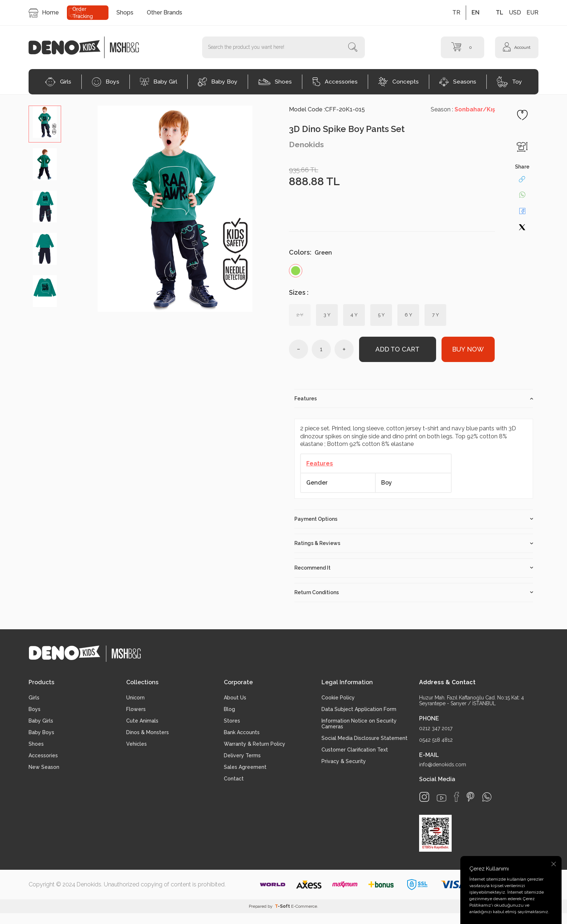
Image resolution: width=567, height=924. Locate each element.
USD (515, 12)
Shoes (275, 82)
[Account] (517, 47)
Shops (125, 12)
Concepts (398, 82)
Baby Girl (159, 82)
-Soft (283, 906)
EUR (532, 12)
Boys (106, 82)
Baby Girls (41, 721)
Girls (58, 82)
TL (500, 12)
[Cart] (462, 47)
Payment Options (414, 519)
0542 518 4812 (436, 740)
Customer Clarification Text (355, 750)
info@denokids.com (443, 765)
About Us (235, 698)
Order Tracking (83, 13)
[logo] (68, 47)
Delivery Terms (242, 756)
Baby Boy (218, 82)
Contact (234, 779)
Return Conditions (414, 592)
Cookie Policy (338, 698)
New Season (44, 767)
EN (476, 12)
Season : (463, 109)
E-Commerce (304, 906)
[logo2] (124, 47)
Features (414, 399)
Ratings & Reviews (414, 543)
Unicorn (135, 698)
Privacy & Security (344, 762)
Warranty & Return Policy (255, 744)
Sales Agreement (245, 767)
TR (456, 12)
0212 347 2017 (436, 728)
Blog (229, 710)
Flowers (136, 710)
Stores (232, 721)
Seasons (458, 82)
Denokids (306, 144)
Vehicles (137, 744)
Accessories (335, 82)
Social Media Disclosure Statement (364, 738)
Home (44, 13)
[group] (175, 209)
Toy (510, 82)
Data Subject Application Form (359, 710)
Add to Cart (398, 349)
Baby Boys (41, 733)
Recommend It (414, 568)
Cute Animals (142, 721)
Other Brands (165, 12)
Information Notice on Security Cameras (359, 724)
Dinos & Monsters (148, 733)
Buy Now (468, 349)
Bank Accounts (242, 733)
